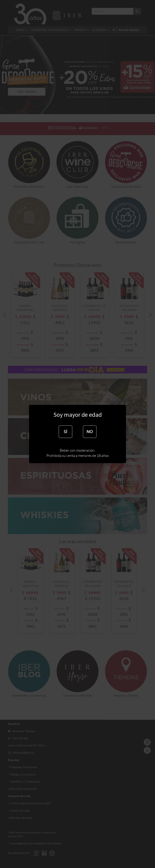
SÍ (65, 432)
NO (90, 432)
